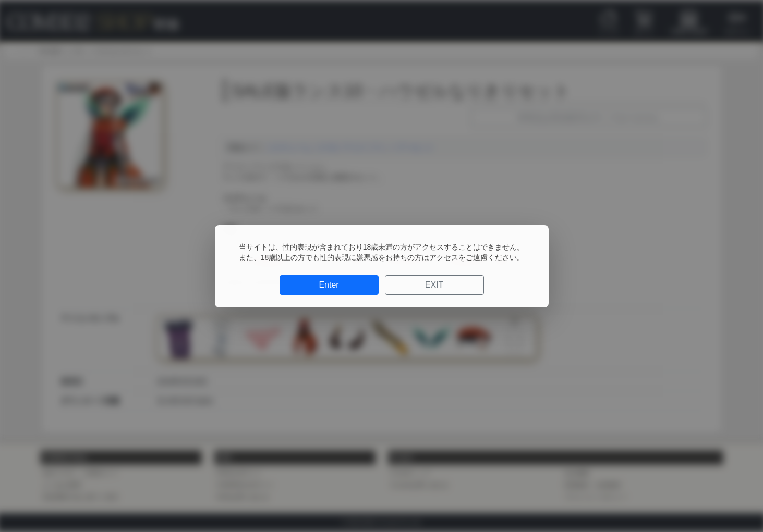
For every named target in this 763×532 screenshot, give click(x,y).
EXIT (434, 285)
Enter (329, 285)
